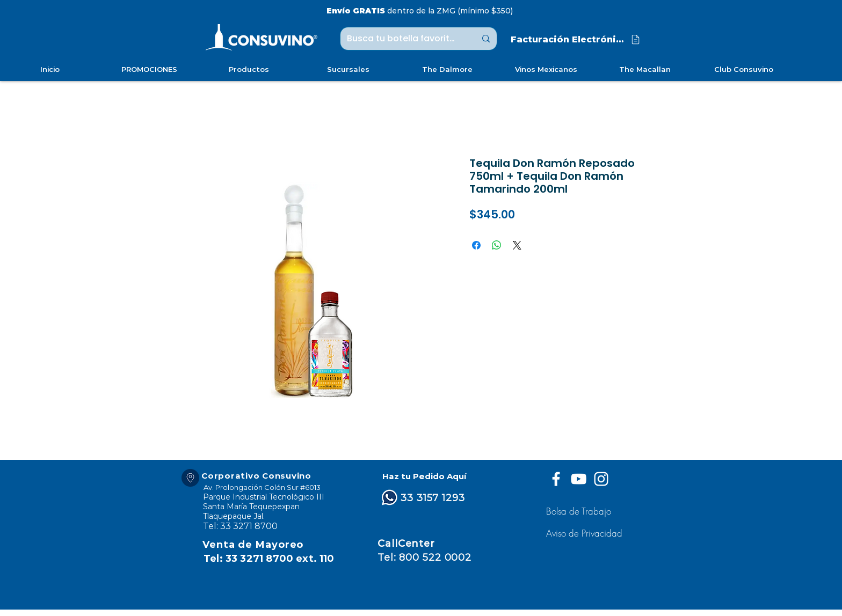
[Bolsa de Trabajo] (580, 511)
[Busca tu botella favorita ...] (403, 39)
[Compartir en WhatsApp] (497, 245)
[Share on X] (517, 245)
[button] (586, 533)
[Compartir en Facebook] (476, 245)
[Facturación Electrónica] (576, 39)
